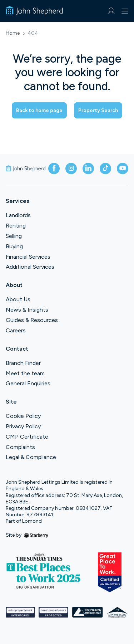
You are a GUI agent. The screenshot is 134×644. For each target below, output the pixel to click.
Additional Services (30, 267)
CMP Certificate (27, 437)
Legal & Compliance (31, 457)
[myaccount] (111, 11)
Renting (16, 226)
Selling (14, 236)
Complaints (20, 447)
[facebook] (54, 169)
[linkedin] (88, 169)
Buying (14, 246)
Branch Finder (23, 363)
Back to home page (39, 110)
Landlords (18, 215)
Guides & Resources (32, 320)
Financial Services (28, 257)
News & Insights (27, 310)
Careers (16, 330)
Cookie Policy (23, 416)
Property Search (98, 110)
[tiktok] (105, 169)
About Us (18, 299)
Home (13, 33)
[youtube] (123, 169)
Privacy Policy (23, 426)
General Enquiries (28, 383)
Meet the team (25, 373)
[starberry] (36, 535)
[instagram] (71, 169)
